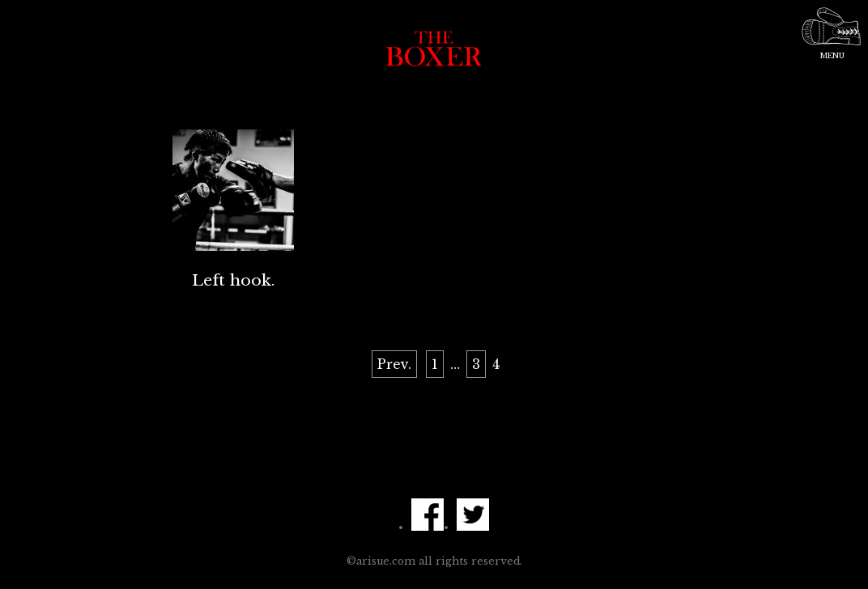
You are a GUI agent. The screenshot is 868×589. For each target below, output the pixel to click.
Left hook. (233, 280)
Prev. (394, 364)
